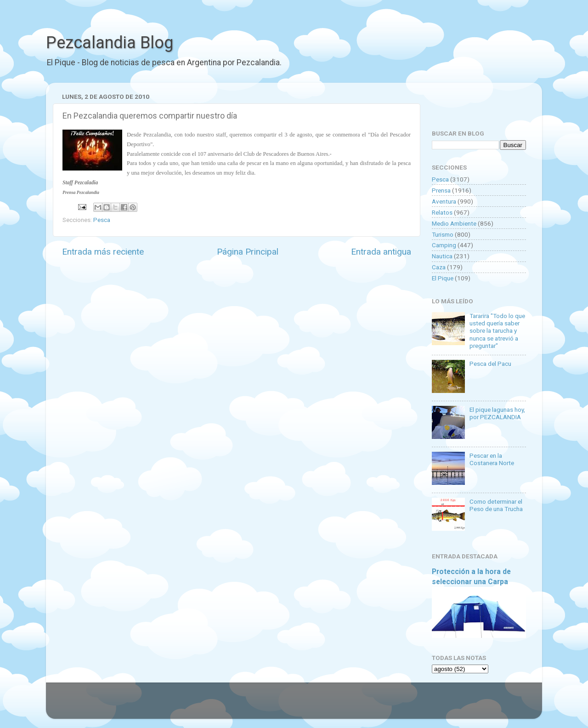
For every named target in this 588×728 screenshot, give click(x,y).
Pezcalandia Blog (110, 43)
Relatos (442, 212)
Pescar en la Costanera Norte (492, 459)
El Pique (443, 278)
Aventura (444, 201)
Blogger (388, 705)
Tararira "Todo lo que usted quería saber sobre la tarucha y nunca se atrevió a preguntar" (497, 331)
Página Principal (248, 252)
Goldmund (310, 705)
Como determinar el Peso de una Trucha (496, 505)
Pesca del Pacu (490, 364)
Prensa (441, 190)
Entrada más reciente (103, 252)
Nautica (442, 256)
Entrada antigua (381, 252)
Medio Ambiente (454, 223)
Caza (439, 267)
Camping (444, 245)
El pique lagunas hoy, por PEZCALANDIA (497, 413)
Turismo (443, 234)
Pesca (102, 220)
